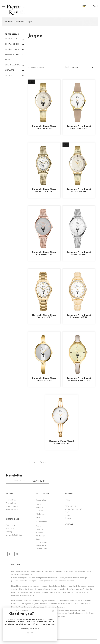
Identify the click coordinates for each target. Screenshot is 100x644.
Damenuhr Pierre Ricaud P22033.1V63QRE (79, 127)
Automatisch (41, 545)
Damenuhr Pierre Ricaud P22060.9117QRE (44, 253)
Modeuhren (40, 514)
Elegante (39, 508)
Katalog (9, 532)
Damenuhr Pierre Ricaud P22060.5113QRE (79, 253)
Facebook (9, 554)
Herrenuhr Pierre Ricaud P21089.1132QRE (44, 316)
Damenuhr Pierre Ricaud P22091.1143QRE (61, 442)
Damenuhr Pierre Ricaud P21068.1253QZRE (79, 316)
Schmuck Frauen (12, 510)
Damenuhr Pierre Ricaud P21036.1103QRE (44, 379)
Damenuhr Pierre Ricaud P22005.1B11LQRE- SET (79, 379)
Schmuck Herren (12, 506)
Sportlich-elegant (43, 542)
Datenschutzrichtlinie (14, 535)
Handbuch (10, 528)
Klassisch (39, 511)
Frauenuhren (11, 503)
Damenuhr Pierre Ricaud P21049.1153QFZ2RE (44, 190)
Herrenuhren (11, 500)
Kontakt (69, 524)
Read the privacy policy (30, 629)
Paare (38, 504)
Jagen (38, 517)
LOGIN (68, 500)
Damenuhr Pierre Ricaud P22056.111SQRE (79, 190)
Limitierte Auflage (43, 549)
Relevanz (83, 68)
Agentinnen (10, 525)
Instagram (17, 554)
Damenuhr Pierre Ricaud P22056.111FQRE (44, 127)
